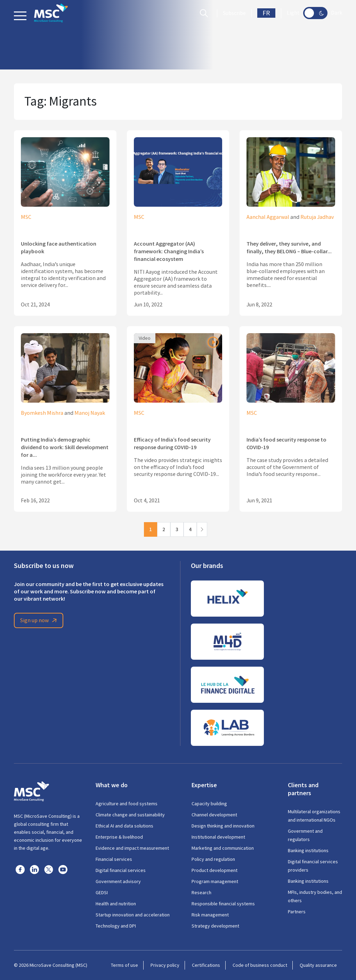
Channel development (214, 815)
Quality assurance (318, 965)
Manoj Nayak (90, 413)
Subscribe (234, 13)
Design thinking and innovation (223, 826)
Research (201, 892)
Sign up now (40, 620)
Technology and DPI (116, 926)
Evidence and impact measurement (132, 848)
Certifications (206, 965)
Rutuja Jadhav (317, 217)
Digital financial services (121, 870)
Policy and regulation (213, 859)
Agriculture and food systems (127, 804)
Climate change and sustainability (130, 815)
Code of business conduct (260, 965)
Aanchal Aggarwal (268, 217)
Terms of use (124, 965)
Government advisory (118, 881)
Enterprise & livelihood (119, 837)
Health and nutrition (116, 904)
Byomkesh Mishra (42, 413)
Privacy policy (165, 965)
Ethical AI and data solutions (124, 826)
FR (266, 13)
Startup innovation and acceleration (133, 915)
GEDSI (102, 892)
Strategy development (215, 926)
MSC (26, 217)
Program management (215, 881)
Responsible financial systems (223, 904)
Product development (215, 870)
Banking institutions (308, 850)
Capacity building (209, 804)
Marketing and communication (223, 848)
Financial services (114, 859)
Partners (297, 912)
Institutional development (218, 837)
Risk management (210, 915)
